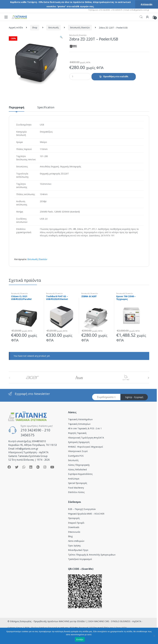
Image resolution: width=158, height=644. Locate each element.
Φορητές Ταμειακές (77, 433)
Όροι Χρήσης (74, 546)
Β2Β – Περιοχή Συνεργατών (82, 509)
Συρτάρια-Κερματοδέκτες (80, 474)
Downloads (74, 527)
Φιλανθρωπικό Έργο (78, 550)
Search (141, 17)
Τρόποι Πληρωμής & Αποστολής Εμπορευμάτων (92, 555)
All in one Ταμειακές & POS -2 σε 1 (85, 428)
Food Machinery (76, 488)
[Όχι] (154, 636)
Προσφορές (74, 518)
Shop (35, 27)
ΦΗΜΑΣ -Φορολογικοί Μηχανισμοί (85, 447)
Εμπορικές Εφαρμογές (79, 442)
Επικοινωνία (74, 532)
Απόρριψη (147, 4)
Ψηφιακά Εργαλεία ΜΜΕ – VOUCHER (86, 514)
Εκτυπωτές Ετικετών (80, 27)
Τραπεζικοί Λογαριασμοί (80, 559)
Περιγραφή (17, 108)
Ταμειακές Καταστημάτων (80, 419)
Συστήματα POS (76, 456)
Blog (70, 536)
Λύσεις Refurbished (77, 469)
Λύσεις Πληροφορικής (79, 465)
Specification (46, 108)
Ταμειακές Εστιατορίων (79, 424)
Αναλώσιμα (74, 479)
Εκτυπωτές (54, 27)
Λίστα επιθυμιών (76, 541)
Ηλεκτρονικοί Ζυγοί (78, 451)
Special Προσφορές (78, 483)
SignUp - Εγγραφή (134, 397)
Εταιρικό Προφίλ (76, 523)
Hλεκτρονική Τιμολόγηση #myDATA (86, 438)
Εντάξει (80, 639)
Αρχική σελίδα (16, 27)
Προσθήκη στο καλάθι (116, 76)
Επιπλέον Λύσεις (76, 492)
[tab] (17, 109)
